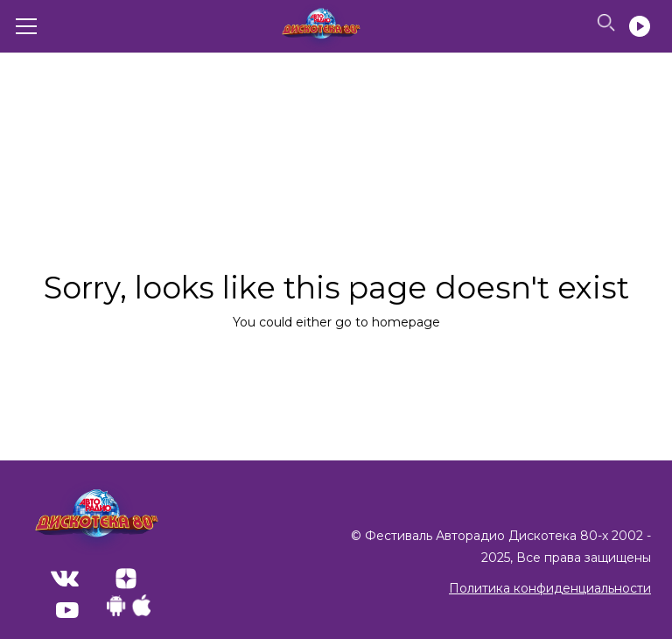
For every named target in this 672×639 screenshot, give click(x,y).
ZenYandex (126, 579)
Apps (129, 605)
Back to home (336, 379)
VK (65, 579)
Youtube (67, 610)
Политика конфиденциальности (550, 588)
